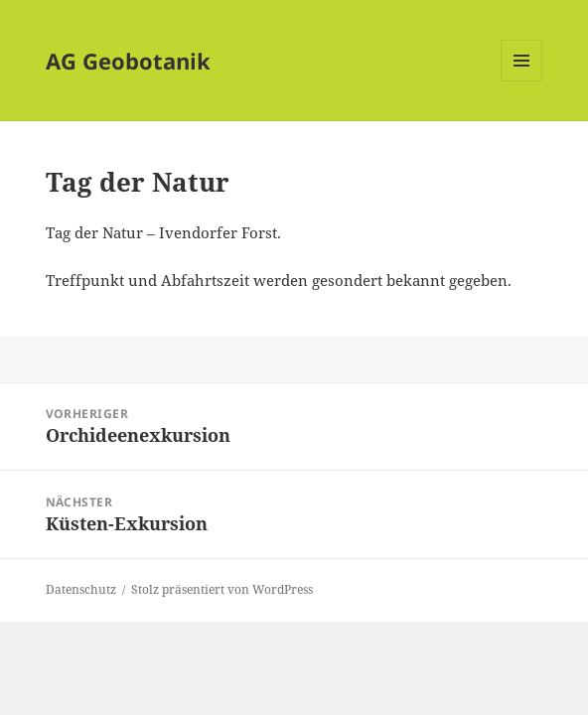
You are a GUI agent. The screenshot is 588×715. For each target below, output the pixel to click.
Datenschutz (81, 589)
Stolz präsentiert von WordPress (222, 589)
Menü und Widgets (522, 81)
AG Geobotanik (128, 61)
